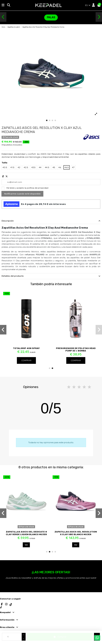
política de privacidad (37, 188)
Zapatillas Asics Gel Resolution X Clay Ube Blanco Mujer (76, 533)
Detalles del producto (51, 276)
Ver (26, 545)
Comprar (26, 360)
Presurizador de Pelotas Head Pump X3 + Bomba (76, 349)
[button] (3, 17)
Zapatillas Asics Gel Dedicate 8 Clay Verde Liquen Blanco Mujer (26, 533)
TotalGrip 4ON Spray (26, 348)
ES (88, 5)
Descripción (51, 221)
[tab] (51, 221)
